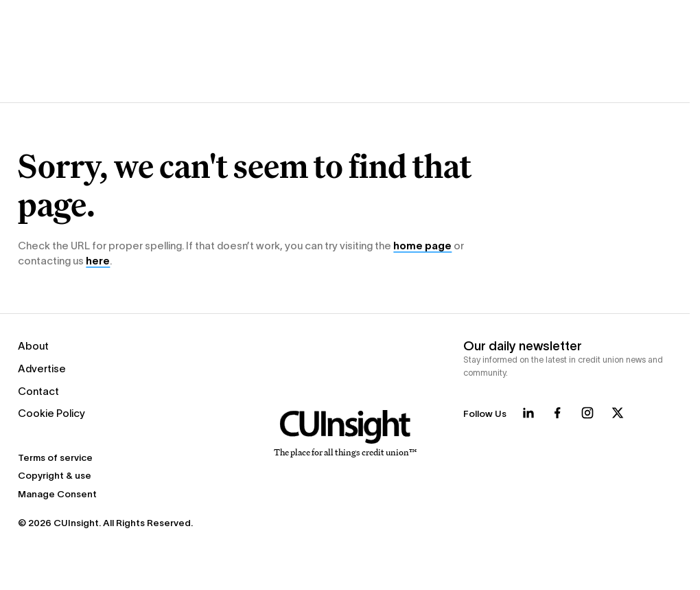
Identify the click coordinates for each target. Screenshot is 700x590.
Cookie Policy (51, 413)
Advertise (42, 368)
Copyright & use (55, 476)
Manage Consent (57, 494)
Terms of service (55, 458)
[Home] (345, 434)
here (98, 261)
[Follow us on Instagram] (587, 413)
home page (422, 246)
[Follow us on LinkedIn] (528, 413)
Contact (38, 391)
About (33, 346)
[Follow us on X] (618, 413)
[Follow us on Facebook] (557, 413)
